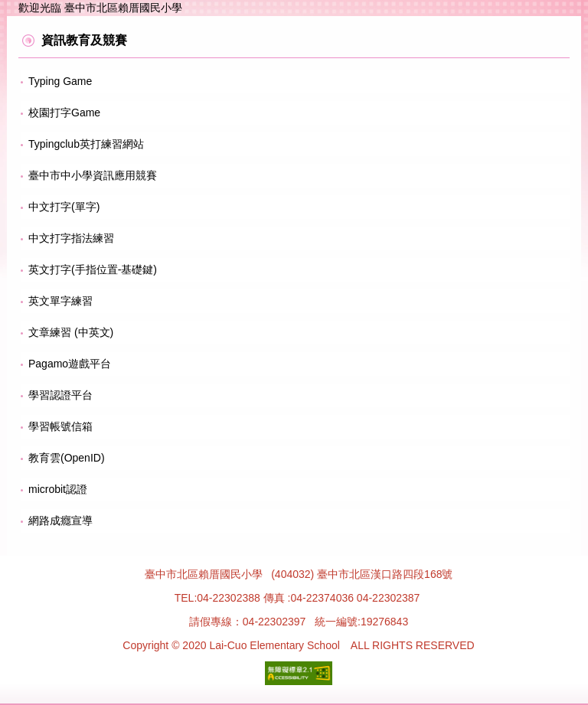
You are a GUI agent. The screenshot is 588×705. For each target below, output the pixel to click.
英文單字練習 (60, 301)
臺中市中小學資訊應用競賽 (93, 175)
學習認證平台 (60, 395)
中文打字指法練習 (71, 238)
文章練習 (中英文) (71, 332)
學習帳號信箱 (60, 426)
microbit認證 (58, 489)
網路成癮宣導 (60, 521)
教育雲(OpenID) (67, 458)
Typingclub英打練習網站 (86, 144)
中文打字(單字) (64, 207)
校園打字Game (64, 113)
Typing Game (60, 81)
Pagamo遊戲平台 (70, 364)
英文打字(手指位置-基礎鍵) (93, 269)
